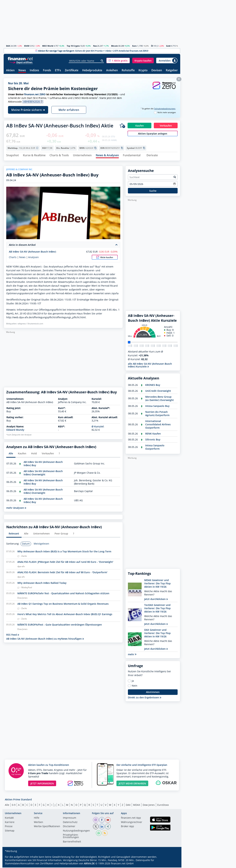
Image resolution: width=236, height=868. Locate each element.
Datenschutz (70, 823)
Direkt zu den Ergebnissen (145, 698)
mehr (132, 655)
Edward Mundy (15, 430)
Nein (135, 686)
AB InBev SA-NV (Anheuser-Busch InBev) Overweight (43, 473)
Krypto (143, 70)
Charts (13, 258)
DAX (8, 46)
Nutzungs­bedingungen (76, 831)
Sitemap (10, 831)
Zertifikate (72, 70)
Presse (9, 827)
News (22, 70)
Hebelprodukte (92, 70)
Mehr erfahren (69, 110)
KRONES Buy (153, 385)
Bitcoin (115, 46)
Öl (152, 46)
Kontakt (9, 818)
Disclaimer (69, 827)
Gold (168, 46)
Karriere (10, 823)
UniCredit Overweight (158, 391)
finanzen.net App (131, 818)
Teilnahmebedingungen (165, 109)
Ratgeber (172, 70)
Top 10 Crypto (73, 46)
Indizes (34, 70)
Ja (133, 681)
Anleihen (112, 70)
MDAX (137, 805)
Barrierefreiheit (72, 842)
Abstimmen (153, 693)
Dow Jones (149, 805)
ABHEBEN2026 (33, 102)
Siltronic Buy (153, 440)
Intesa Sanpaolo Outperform (155, 447)
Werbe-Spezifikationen (47, 827)
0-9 (14, 805)
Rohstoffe (128, 70)
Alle (7, 805)
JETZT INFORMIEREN (42, 784)
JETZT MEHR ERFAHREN (132, 784)
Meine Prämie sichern (28, 110)
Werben (38, 823)
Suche (153, 191)
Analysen (33, 258)
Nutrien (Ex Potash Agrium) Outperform (157, 414)
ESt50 (27, 46)
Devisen (157, 70)
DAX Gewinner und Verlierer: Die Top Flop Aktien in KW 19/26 (157, 633)
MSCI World (48, 46)
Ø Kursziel (98, 427)
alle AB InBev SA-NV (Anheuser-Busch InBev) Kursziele (150, 366)
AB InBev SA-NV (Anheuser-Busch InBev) (32, 252)
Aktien (10, 70)
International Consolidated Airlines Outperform (158, 425)
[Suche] (102, 61)
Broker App (127, 827)
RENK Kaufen (153, 434)
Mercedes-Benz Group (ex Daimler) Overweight (160, 399)
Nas (95, 46)
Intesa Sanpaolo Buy (157, 406)
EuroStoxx (163, 805)
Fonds (47, 70)
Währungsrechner (132, 823)
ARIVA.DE (89, 864)
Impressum (70, 818)
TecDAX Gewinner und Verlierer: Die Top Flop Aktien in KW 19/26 (157, 609)
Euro (134, 46)
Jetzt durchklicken (156, 599)
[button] (118, 60)
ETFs (58, 70)
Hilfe (37, 818)
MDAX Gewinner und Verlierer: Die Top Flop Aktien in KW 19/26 (157, 584)
